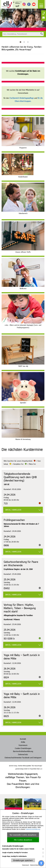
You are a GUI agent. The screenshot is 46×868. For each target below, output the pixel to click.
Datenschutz (23, 754)
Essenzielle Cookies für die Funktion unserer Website (23, 849)
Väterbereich (23, 213)
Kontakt (23, 739)
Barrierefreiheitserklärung (23, 751)
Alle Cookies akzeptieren (23, 840)
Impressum (26, 865)
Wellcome (23, 288)
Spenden (23, 403)
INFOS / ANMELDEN (13, 510)
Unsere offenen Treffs (23, 252)
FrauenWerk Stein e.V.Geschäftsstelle (12, 811)
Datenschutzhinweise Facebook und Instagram (23, 757)
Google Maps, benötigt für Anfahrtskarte (23, 856)
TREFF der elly (23, 366)
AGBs (23, 742)
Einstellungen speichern (23, 860)
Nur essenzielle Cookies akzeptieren (23, 835)
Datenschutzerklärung (33, 829)
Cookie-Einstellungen (23, 748)
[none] (44, 12)
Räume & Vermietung (23, 439)
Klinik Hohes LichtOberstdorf (30, 811)
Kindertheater (23, 177)
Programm (23, 148)
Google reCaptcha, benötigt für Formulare (23, 853)
